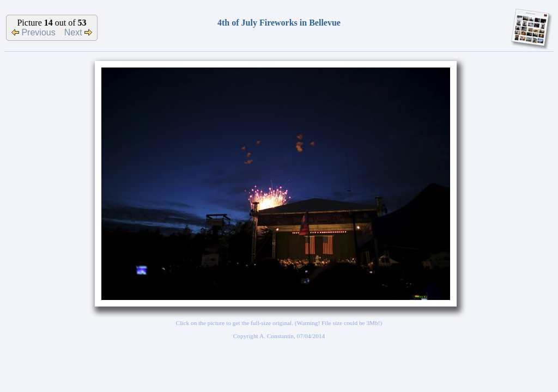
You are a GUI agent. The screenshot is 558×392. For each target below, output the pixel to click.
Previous (34, 32)
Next (78, 32)
